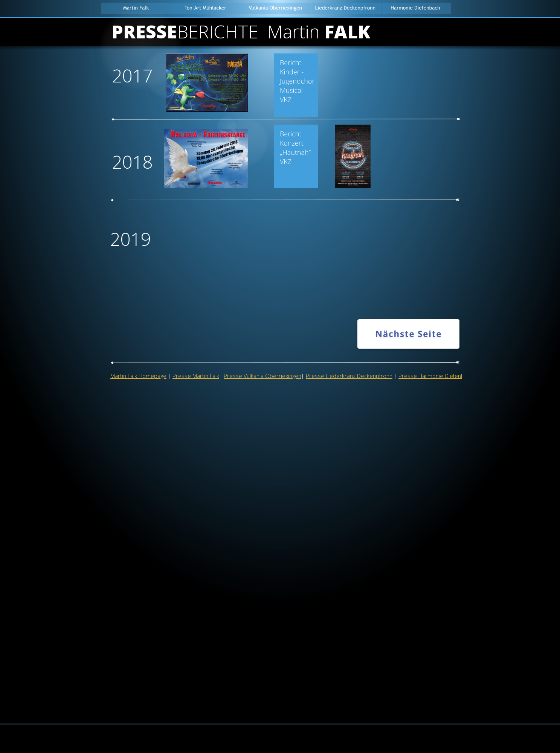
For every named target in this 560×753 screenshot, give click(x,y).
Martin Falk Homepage (138, 376)
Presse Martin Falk (196, 376)
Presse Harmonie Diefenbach (436, 376)
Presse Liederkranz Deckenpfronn (349, 376)
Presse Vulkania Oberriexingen (262, 376)
